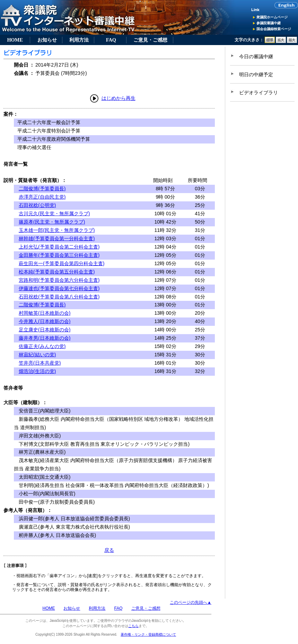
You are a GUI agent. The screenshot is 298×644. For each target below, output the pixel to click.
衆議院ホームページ (272, 17)
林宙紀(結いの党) (37, 355)
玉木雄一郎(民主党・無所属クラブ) (57, 230)
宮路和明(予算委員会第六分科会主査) (59, 280)
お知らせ (47, 40)
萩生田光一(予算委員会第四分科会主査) (62, 263)
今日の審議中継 (256, 56)
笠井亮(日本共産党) (40, 363)
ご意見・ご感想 (150, 40)
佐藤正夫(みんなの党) (42, 346)
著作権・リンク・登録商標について (148, 634)
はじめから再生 (119, 98)
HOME (15, 40)
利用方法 (79, 40)
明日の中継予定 (256, 75)
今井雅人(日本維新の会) (45, 321)
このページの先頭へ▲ (191, 602)
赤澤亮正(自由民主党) (42, 197)
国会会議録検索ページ (274, 29)
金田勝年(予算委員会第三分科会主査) (59, 255)
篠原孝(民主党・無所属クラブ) (52, 222)
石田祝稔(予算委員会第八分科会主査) (59, 297)
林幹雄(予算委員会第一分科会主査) (57, 238)
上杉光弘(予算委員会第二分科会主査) (59, 247)
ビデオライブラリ (258, 93)
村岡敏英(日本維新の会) (45, 313)
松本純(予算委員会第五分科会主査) (57, 272)
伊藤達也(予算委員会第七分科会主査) (59, 288)
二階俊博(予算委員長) (42, 189)
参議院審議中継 (269, 23)
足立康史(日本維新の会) (45, 330)
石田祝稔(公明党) (37, 205)
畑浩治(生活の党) (37, 371)
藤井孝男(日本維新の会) (45, 338)
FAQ (111, 40)
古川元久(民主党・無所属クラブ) (54, 214)
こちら (133, 626)
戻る (109, 550)
